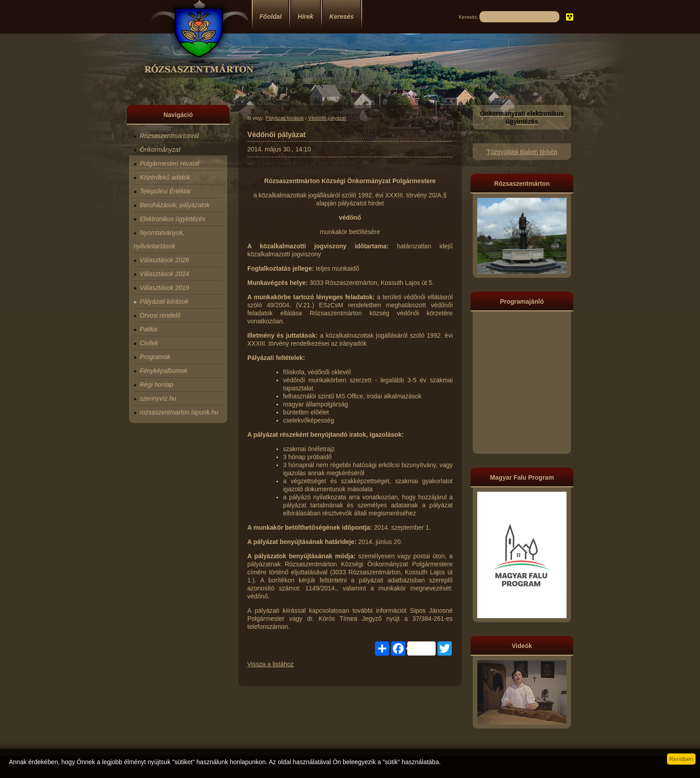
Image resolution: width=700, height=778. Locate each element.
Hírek (306, 17)
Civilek (149, 343)
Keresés (342, 17)
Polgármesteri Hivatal (169, 163)
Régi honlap (156, 385)
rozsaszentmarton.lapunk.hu (179, 412)
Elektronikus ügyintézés (173, 219)
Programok (155, 357)
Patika (148, 329)
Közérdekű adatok (165, 177)
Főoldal (271, 17)
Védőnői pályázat (327, 118)
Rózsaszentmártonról (169, 136)
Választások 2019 (165, 288)
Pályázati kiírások (164, 301)
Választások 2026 (165, 260)
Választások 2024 (165, 274)
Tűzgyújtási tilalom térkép (522, 152)
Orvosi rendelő (160, 315)
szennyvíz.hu (158, 398)
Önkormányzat (160, 150)
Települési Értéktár (165, 191)
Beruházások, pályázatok (175, 205)
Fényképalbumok (164, 371)
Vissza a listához (271, 664)
